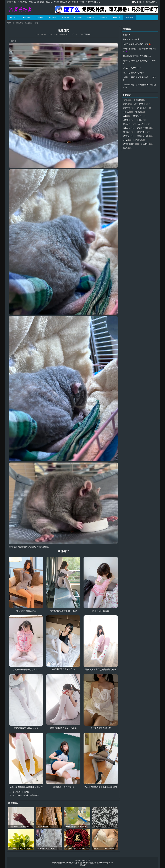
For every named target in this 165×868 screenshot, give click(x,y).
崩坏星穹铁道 (145, 128)
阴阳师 (142, 120)
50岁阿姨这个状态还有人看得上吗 (137, 56)
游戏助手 (65, 17)
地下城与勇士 (142, 104)
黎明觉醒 (129, 132)
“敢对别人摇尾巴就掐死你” (134, 73)
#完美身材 (13, 547)
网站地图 (83, 865)
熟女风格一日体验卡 (131, 39)
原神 (128, 104)
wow (127, 140)
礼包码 (140, 112)
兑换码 (128, 112)
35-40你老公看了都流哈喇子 (28, 795)
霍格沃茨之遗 (145, 136)
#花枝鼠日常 (23, 547)
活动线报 (104, 17)
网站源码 (26, 17)
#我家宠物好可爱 (35, 547)
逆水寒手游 (144, 108)
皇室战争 (147, 144)
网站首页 (14, 17)
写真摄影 (130, 17)
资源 (127, 100)
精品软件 (39, 17)
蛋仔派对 (129, 120)
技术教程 (78, 17)
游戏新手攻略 (131, 144)
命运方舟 (144, 124)
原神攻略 (129, 108)
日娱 (127, 148)
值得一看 (91, 17)
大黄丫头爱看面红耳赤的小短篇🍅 (137, 44)
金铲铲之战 (139, 116)
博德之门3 (130, 124)
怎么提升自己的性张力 (132, 68)
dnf (127, 116)
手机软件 (52, 17)
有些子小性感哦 (23, 792)
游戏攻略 (144, 132)
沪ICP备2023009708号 (83, 860)
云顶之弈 (129, 128)
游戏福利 (129, 136)
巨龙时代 (140, 140)
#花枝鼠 (46, 547)
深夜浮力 (127, 35)
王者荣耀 (140, 100)
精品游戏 (117, 17)
